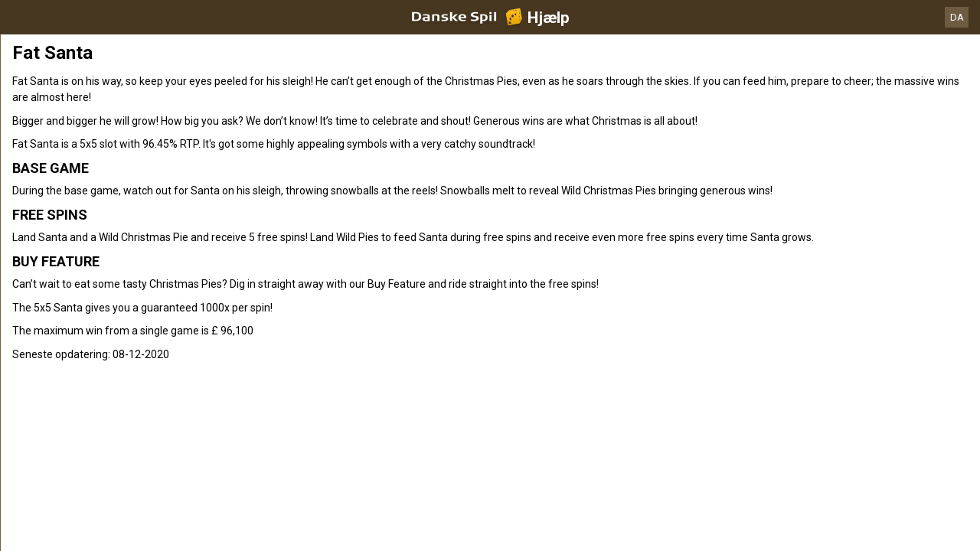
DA (957, 17)
